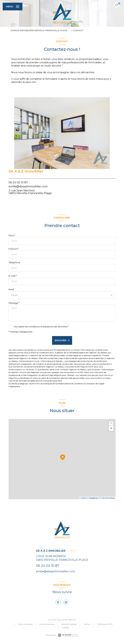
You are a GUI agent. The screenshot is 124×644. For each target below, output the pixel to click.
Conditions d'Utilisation (85, 384)
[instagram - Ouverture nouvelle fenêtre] (66, 602)
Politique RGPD (105, 624)
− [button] (111, 428)
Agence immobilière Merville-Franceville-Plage (39, 30)
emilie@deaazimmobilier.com (28, 186)
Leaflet (83, 498)
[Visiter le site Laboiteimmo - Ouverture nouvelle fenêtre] (68, 635)
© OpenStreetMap (107, 498)
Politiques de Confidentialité (56, 384)
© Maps (93, 498)
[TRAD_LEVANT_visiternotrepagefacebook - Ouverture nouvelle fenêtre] (58, 602)
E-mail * (13, 276)
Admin (87, 624)
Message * (14, 303)
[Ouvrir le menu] (13, 7)
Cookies (65, 628)
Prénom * (14, 249)
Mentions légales (69, 624)
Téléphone (14, 262)
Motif (11, 289)
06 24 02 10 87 (18, 182)
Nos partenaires (47, 624)
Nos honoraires (25, 624)
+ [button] (111, 423)
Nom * (12, 236)
